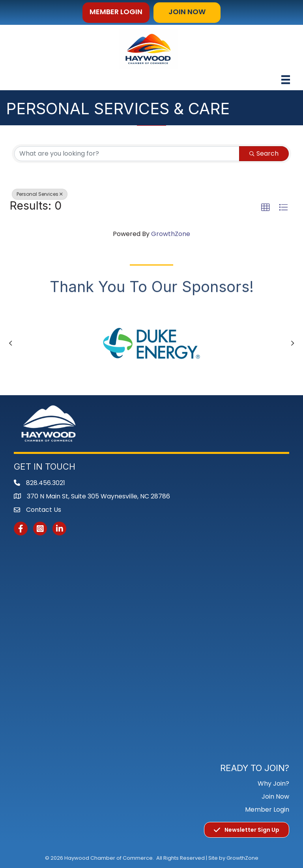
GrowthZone (171, 234)
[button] (116, 13)
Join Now (275, 796)
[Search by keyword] (127, 154)
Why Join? (273, 783)
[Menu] (286, 80)
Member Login (267, 809)
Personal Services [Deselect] (40, 194)
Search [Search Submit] (264, 153)
